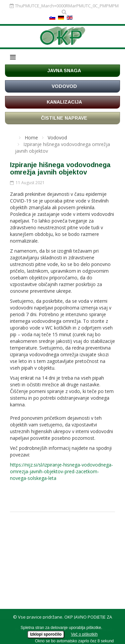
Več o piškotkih (84, 634)
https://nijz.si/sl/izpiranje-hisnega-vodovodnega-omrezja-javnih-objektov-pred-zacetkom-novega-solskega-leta (61, 471)
